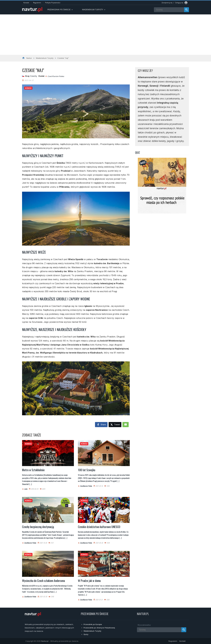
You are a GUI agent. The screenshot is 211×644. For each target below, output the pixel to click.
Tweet (115, 425)
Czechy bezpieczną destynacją (38, 527)
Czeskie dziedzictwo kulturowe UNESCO (99, 527)
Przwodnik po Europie (93, 624)
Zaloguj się (179, 3)
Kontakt (26, 3)
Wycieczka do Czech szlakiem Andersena (43, 581)
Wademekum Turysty (92, 631)
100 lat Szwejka (87, 470)
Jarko (26, 489)
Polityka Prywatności (53, 3)
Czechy (34, 76)
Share (101, 425)
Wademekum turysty (94, 9)
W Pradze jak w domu (89, 581)
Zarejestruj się (167, 3)
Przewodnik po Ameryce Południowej (99, 628)
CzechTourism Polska (56, 76)
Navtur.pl (45, 641)
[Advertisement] (105, 35)
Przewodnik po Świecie (60, 9)
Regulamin (37, 3)
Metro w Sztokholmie (33, 470)
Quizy (86, 634)
